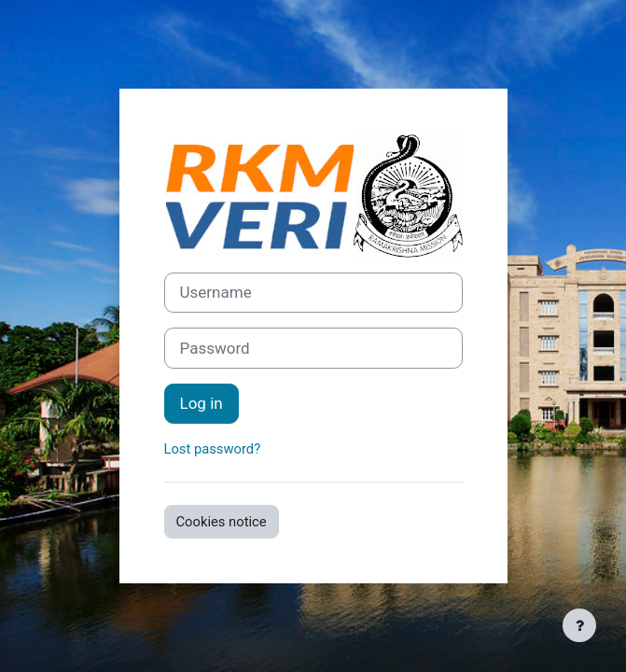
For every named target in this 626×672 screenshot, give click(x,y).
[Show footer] (579, 625)
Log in (202, 403)
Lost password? (213, 449)
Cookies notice (222, 522)
